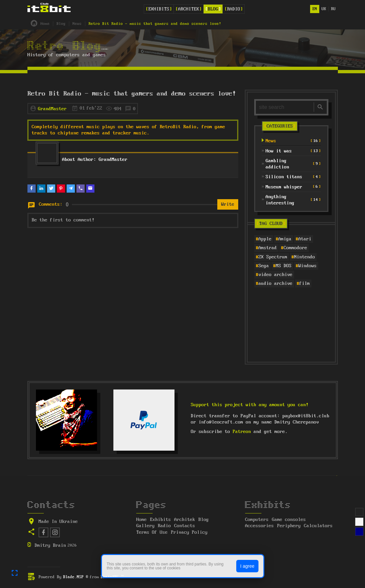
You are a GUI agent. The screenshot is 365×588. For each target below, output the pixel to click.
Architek (189, 9)
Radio (234, 9)
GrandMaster (52, 109)
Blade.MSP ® (76, 577)
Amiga (285, 239)
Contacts (185, 526)
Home (141, 520)
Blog (213, 9)
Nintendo (305, 257)
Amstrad (268, 248)
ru (333, 9)
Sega (264, 266)
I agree (247, 566)
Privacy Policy (189, 532)
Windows (307, 266)
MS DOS (284, 266)
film (305, 284)
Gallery (145, 526)
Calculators (318, 526)
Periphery (289, 526)
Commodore (295, 248)
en (315, 9)
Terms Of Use (152, 532)
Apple (265, 239)
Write (228, 204)
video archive (275, 275)
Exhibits (159, 9)
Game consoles (289, 520)
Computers (257, 520)
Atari (305, 239)
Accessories (259, 526)
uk (324, 9)
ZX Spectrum (273, 257)
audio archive (275, 284)
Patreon (242, 432)
